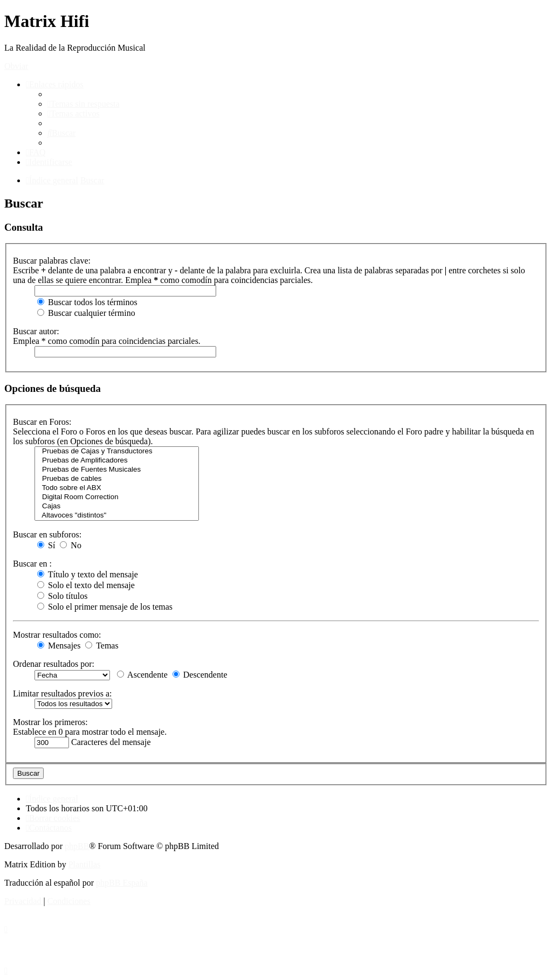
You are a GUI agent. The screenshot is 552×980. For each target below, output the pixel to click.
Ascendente (142, 675)
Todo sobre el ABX (117, 488)
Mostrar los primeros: (50, 722)
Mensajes (59, 646)
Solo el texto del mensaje (86, 585)
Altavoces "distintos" (117, 516)
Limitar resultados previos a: (63, 693)
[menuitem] (84, 104)
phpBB (77, 846)
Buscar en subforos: (47, 534)
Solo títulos (62, 596)
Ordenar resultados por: (54, 664)
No (71, 545)
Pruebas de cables (117, 479)
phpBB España (122, 883)
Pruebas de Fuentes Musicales (117, 470)
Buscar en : (32, 564)
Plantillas (85, 864)
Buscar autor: (36, 331)
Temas (102, 646)
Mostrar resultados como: (57, 635)
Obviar (16, 66)
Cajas (117, 506)
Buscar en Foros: (42, 422)
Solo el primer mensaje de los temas (105, 607)
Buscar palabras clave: (52, 261)
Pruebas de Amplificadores (117, 461)
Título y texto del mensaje (88, 574)
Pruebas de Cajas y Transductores (117, 451)
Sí (46, 545)
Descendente (200, 675)
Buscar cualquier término (86, 313)
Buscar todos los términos (87, 302)
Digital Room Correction (117, 497)
